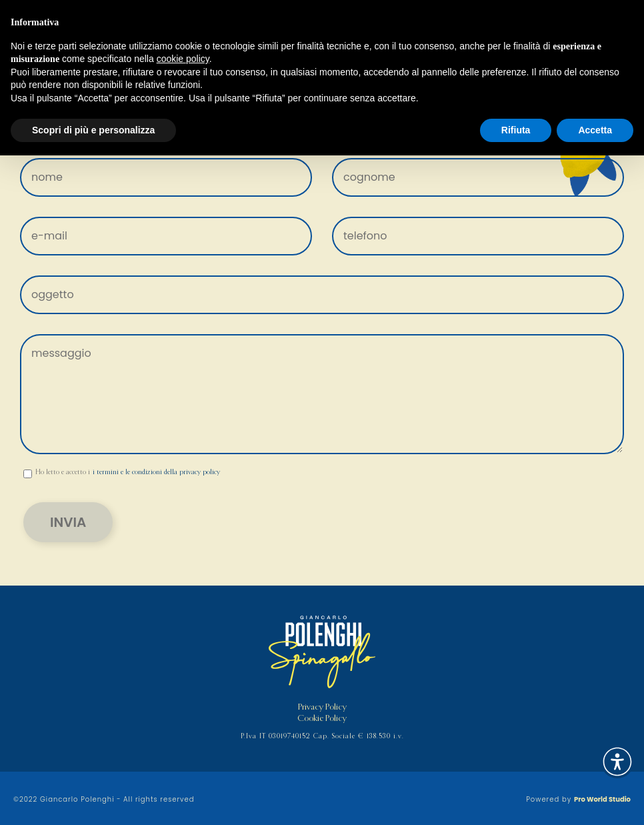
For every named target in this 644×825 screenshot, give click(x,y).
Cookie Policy (322, 719)
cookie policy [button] (183, 59)
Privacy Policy (322, 707)
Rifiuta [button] (516, 130)
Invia (68, 522)
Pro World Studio (602, 799)
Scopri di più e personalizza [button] (93, 130)
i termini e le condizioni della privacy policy (156, 472)
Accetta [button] (595, 130)
